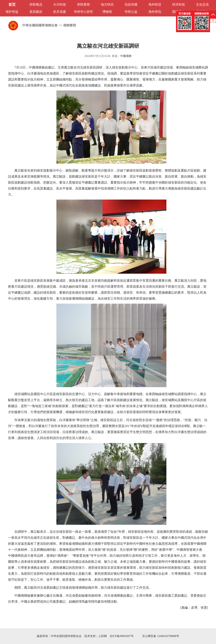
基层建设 (36, 12)
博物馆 (107, 12)
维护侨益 (12, 12)
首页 (12, 5)
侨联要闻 (83, 4)
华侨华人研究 (83, 12)
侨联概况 (36, 4)
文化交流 (202, 4)
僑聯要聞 (70, 25)
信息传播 (131, 4)
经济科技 (179, 4)
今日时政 (60, 4)
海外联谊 (155, 4)
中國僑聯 (126, 56)
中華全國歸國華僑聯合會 (40, 25)
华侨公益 (131, 12)
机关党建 (60, 12)
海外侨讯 (155, 12)
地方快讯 (107, 4)
